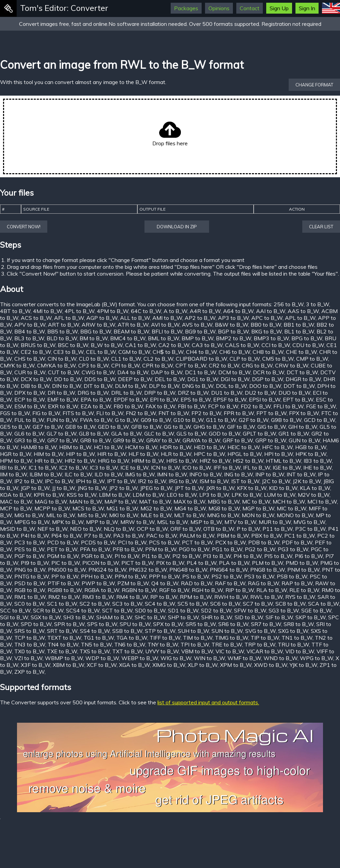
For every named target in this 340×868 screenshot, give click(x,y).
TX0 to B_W (29, 651)
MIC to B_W (292, 508)
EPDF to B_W (131, 399)
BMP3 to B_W (271, 338)
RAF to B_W (230, 583)
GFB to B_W (146, 427)
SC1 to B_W (62, 604)
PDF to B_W (297, 542)
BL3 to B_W (29, 338)
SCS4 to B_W (83, 610)
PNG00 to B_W (67, 570)
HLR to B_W (176, 454)
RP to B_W (164, 597)
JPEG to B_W (156, 488)
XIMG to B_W (169, 665)
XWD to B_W (271, 665)
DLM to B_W (131, 386)
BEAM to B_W (131, 331)
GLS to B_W (191, 433)
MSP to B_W (206, 522)
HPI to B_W (279, 454)
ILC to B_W (78, 474)
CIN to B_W (62, 359)
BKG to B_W (267, 331)
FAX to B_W (160, 406)
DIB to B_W (35, 386)
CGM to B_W (134, 352)
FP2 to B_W (206, 413)
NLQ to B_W (119, 529)
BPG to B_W (307, 338)
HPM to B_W (16, 461)
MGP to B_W (258, 508)
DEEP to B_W (135, 379)
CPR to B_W (158, 365)
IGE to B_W (287, 468)
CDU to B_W (308, 345)
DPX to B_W (30, 393)
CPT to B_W (191, 365)
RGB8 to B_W (65, 590)
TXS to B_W (95, 651)
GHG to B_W (209, 427)
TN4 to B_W (63, 644)
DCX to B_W (36, 379)
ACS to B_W (36, 318)
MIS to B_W (92, 515)
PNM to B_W (303, 570)
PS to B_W (196, 576)
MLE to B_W (156, 515)
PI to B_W (127, 556)
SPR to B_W (69, 624)
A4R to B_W (205, 311)
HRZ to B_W (215, 461)
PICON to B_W (101, 563)
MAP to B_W (121, 502)
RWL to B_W (267, 597)
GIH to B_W (303, 427)
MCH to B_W (289, 502)
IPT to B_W (121, 481)
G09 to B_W (156, 420)
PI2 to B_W (186, 556)
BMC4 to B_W (128, 338)
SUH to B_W (193, 631)
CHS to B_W (30, 359)
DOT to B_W (299, 386)
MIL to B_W (61, 515)
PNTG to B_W (32, 576)
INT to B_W (301, 474)
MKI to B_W (124, 515)
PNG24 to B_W (107, 570)
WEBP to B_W (140, 658)
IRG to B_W (183, 481)
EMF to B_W (63, 399)
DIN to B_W (67, 386)
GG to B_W (177, 427)
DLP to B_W (164, 386)
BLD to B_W (62, 338)
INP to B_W (270, 474)
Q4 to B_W (165, 583)
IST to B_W (245, 481)
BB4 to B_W (30, 331)
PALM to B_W (197, 536)
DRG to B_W (93, 393)
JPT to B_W (189, 488)
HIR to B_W (112, 454)
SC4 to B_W (160, 604)
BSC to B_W (73, 345)
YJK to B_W (303, 665)
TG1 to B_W (99, 638)
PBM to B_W (233, 536)
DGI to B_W (235, 379)
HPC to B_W (209, 454)
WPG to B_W (317, 658)
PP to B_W (65, 576)
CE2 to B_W (36, 352)
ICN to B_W (165, 468)
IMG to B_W (140, 474)
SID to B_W (249, 617)
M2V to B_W (314, 495)
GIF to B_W (241, 427)
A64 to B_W (238, 311)
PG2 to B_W (260, 549)
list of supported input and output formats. (208, 702)
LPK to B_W (247, 495)
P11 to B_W (278, 529)
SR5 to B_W (201, 624)
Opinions (219, 8)
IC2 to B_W (73, 468)
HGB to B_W (311, 447)
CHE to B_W (301, 352)
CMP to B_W (312, 359)
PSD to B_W (30, 583)
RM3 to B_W (98, 597)
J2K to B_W (307, 481)
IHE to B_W (318, 468)
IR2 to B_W (152, 481)
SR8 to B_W (299, 624)
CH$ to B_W (168, 352)
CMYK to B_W (17, 365)
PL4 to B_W (202, 563)
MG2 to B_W (156, 508)
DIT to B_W (98, 386)
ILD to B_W (109, 474)
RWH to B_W (231, 597)
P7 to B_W (97, 536)
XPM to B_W (236, 665)
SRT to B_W (62, 631)
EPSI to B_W (265, 399)
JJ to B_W (64, 488)
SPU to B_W (135, 624)
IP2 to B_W (28, 481)
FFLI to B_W (288, 406)
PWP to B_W (98, 583)
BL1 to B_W (299, 331)
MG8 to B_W (224, 508)
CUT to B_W (64, 372)
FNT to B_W (174, 413)
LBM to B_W (115, 495)
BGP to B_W (233, 331)
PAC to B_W (162, 536)
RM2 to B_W (64, 597)
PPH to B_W (97, 576)
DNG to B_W (198, 386)
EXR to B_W (63, 406)
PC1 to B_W (300, 536)
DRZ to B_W (193, 393)
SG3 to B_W (284, 610)
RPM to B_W (196, 597)
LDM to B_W (148, 495)
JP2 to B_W (123, 488)
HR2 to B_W (80, 461)
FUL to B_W (29, 420)
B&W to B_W (232, 325)
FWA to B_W (96, 420)
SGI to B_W (14, 617)
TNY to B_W (163, 644)
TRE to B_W (227, 644)
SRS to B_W (29, 631)
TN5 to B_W (96, 644)
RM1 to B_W (30, 597)
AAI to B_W (271, 311)
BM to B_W (94, 338)
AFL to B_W (69, 318)
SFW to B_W (250, 610)
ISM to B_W (214, 481)
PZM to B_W (133, 583)
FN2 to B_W (141, 413)
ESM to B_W (30, 406)
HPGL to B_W (245, 454)
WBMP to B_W (64, 658)
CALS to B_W (242, 345)
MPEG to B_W (32, 522)
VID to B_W (300, 651)
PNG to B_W (30, 570)
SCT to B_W (117, 610)
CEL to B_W (101, 352)
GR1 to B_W (294, 433)
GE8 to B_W (80, 427)
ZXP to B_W (29, 672)
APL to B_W (300, 318)
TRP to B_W (260, 644)
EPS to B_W (196, 399)
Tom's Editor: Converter (64, 8)
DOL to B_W (231, 386)
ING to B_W (239, 474)
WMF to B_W (244, 658)
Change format (314, 85)
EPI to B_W (164, 399)
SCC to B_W (15, 610)
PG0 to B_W (194, 549)
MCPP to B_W (52, 508)
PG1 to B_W (227, 549)
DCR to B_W (269, 372)
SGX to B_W (46, 617)
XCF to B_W (102, 665)
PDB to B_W (264, 542)
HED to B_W (209, 447)
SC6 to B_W (225, 604)
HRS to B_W (182, 461)
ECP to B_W (30, 399)
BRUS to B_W (38, 345)
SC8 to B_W (291, 604)
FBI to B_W (192, 406)
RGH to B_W (207, 590)
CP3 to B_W (93, 365)
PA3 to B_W (129, 536)
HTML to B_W (284, 461)
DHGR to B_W (303, 379)
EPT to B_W (298, 399)
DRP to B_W (160, 393)
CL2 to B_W (158, 359)
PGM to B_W (63, 556)
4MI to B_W (48, 311)
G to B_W (127, 420)
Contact (250, 8)
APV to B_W (30, 325)
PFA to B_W (95, 549)
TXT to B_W (128, 651)
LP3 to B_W (214, 495)
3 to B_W (318, 304)
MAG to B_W (51, 502)
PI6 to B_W (309, 556)
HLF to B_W (143, 454)
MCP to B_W (16, 508)
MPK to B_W (68, 522)
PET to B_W (62, 549)
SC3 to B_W (127, 604)
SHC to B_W (150, 617)
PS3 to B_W (259, 576)
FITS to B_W (78, 413)
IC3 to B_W (104, 468)
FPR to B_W (239, 413)
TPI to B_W (195, 644)
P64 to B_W (66, 536)
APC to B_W (267, 318)
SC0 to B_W (29, 604)
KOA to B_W (16, 495)
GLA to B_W (126, 433)
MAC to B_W (16, 502)
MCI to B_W (322, 502)
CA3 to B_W (207, 345)
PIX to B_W (170, 563)
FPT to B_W (271, 413)
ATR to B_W (133, 325)
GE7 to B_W (48, 427)
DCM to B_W (234, 372)
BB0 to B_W (266, 325)
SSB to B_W (127, 631)
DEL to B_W (170, 379)
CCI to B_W (276, 345)
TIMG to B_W (232, 638)
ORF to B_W (186, 529)
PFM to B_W (161, 549)
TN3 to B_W (30, 644)
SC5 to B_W (193, 604)
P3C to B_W (310, 529)
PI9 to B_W (35, 563)
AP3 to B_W (233, 318)
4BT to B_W (15, 311)
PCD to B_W (63, 542)
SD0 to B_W (150, 610)
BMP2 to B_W (234, 338)
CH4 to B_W (201, 352)
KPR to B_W (49, 495)
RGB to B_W (30, 590)
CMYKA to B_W (56, 365)
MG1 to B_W (122, 508)
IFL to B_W (257, 468)
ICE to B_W (134, 468)
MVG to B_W (309, 522)
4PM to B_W (113, 311)
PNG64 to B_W (229, 570)
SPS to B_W (102, 624)
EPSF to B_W (230, 399)
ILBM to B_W (46, 474)
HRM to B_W (148, 461)
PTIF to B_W (63, 583)
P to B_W (248, 529)
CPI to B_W (125, 365)
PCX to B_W (231, 542)
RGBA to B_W (102, 590)
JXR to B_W (220, 488)
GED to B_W (113, 427)
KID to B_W (283, 488)
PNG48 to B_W (188, 570)
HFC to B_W (277, 447)
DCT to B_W (302, 372)
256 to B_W (289, 304)
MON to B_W (258, 515)
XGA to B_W (134, 665)
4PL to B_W (80, 311)
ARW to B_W (98, 325)
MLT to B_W (189, 515)
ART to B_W (64, 325)
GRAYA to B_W (201, 440)
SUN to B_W (227, 631)
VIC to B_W (230, 651)
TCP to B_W (30, 638)
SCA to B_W (324, 604)
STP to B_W (160, 631)
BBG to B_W (96, 331)
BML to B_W (164, 338)
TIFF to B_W (165, 638)
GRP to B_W (271, 440)
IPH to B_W (90, 481)
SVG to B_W (260, 631)
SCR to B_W (48, 610)
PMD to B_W (302, 563)
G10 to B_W (189, 420)
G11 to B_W (221, 420)
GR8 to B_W (96, 440)
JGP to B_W (35, 488)
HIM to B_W (49, 454)
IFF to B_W (227, 468)
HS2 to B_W (248, 461)
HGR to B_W (16, 454)
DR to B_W (61, 393)
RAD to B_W (197, 583)
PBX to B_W (267, 536)
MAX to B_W (189, 502)
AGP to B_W (102, 318)
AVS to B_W (197, 325)
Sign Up (279, 8)
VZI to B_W (28, 658)
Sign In (307, 8)
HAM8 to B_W (39, 447)
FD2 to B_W (256, 406)
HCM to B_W (141, 447)
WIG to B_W (176, 658)
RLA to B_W (272, 590)
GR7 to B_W (63, 440)
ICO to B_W (197, 468)
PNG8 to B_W (268, 570)
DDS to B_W (100, 379)
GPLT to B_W (259, 433)
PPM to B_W (131, 576)
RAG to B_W (263, 583)
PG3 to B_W (293, 549)
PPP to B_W (164, 576)
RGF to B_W (174, 590)
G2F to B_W (254, 420)
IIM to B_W (14, 474)
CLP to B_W (245, 359)
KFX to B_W (252, 488)
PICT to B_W (138, 563)
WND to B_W (280, 658)
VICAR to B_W (265, 651)
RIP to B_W (240, 590)
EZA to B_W (96, 406)
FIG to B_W (46, 413)
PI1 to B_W (156, 556)
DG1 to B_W (203, 379)
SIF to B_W (279, 617)
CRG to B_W (257, 365)
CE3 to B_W (69, 352)
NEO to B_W (86, 529)
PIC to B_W (66, 563)
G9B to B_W (286, 420)
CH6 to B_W (235, 352)
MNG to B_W (223, 515)
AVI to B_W (165, 325)
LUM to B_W (280, 495)
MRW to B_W (138, 522)
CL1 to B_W (126, 359)
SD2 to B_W (216, 610)
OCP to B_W (152, 529)
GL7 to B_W (62, 433)
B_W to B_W (107, 345)
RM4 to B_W (132, 597)
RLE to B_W (304, 590)
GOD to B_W (225, 433)
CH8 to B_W (268, 352)
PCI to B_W (132, 542)
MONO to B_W (295, 515)
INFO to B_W (206, 474)
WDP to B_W (102, 658)
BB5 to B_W (63, 331)
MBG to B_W (224, 502)
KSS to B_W (82, 495)
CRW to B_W (292, 365)
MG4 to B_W (190, 508)
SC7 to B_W (258, 604)
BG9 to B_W (200, 331)
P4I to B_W (35, 536)
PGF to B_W (29, 556)
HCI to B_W (108, 447)
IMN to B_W (172, 474)
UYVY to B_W (162, 651)
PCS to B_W (164, 542)
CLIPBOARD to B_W (201, 359)
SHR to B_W (217, 617)
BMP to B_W (198, 338)
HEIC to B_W (244, 447)
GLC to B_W (159, 433)
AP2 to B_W (200, 318)
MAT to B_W (155, 502)
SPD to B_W (36, 624)
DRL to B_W (126, 393)
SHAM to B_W (114, 617)
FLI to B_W (110, 413)
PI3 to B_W (217, 556)
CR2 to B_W (224, 365)
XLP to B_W (203, 665)
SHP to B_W (183, 617)
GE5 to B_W (15, 427)
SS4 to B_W (95, 631)
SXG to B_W (293, 631)
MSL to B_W (173, 522)
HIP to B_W (80, 454)
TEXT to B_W (64, 638)
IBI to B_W (13, 468)
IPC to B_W (59, 481)
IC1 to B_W (43, 468)
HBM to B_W (75, 447)
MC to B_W (256, 502)
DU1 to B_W (227, 393)
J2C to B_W (276, 481)
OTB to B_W (219, 529)
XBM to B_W (69, 665)
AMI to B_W (167, 318)
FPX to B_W (304, 413)
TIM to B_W (198, 638)
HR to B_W (48, 461)
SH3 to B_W (79, 617)
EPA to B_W (96, 399)
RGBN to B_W (139, 590)
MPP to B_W (102, 522)
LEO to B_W (182, 495)
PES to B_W (29, 549)
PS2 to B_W (227, 576)
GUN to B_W (304, 440)
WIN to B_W (209, 658)
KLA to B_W (315, 488)
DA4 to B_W (133, 372)
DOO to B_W (265, 386)
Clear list (321, 227)
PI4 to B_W (248, 556)
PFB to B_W (128, 549)
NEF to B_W (53, 529)
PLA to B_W (234, 563)
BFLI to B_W (167, 331)
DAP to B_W (167, 372)
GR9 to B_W (129, 440)
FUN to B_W (62, 420)
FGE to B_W (321, 406)
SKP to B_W (311, 617)
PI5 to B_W (278, 556)
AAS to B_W (303, 311)
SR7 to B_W (266, 624)
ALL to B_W (135, 318)
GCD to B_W (320, 420)
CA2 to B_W (174, 345)
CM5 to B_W (278, 359)
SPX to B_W (168, 624)
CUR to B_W (30, 372)
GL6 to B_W (29, 433)
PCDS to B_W (98, 542)
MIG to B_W (29, 515)
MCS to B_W (88, 508)
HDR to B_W (176, 447)
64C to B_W (146, 311)
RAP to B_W (297, 583)
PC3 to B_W (30, 542)
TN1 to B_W (297, 638)
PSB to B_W (292, 576)
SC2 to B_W (95, 604)
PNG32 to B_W (148, 570)
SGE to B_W (316, 610)
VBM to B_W (197, 651)
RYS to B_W (300, 597)
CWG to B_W (98, 372)
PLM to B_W (268, 563)
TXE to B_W (62, 651)
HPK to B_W (311, 454)
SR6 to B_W (233, 624)
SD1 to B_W (183, 610)
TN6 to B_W (130, 644)
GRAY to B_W (163, 440)
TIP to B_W (265, 638)
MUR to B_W (275, 522)
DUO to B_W (294, 393)
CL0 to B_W (94, 359)
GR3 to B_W (30, 440)
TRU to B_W (293, 644)
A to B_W (175, 311)
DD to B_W (68, 379)
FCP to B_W (223, 406)
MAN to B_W (86, 502)
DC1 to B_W (200, 372)
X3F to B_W (36, 665)
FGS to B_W (15, 413)
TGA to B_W (132, 638)
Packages (186, 8)
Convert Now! (24, 227)
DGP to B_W (268, 379)
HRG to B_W (114, 461)
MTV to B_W (240, 522)
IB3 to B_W (318, 461)
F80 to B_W (128, 406)
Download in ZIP (177, 227)
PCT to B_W (197, 542)
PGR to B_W (97, 556)
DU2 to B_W (260, 393)
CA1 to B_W (141, 345)
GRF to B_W (238, 440)
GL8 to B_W (94, 433)
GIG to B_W (272, 427)
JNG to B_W (92, 488)
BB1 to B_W (299, 325)
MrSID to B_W (18, 529)
